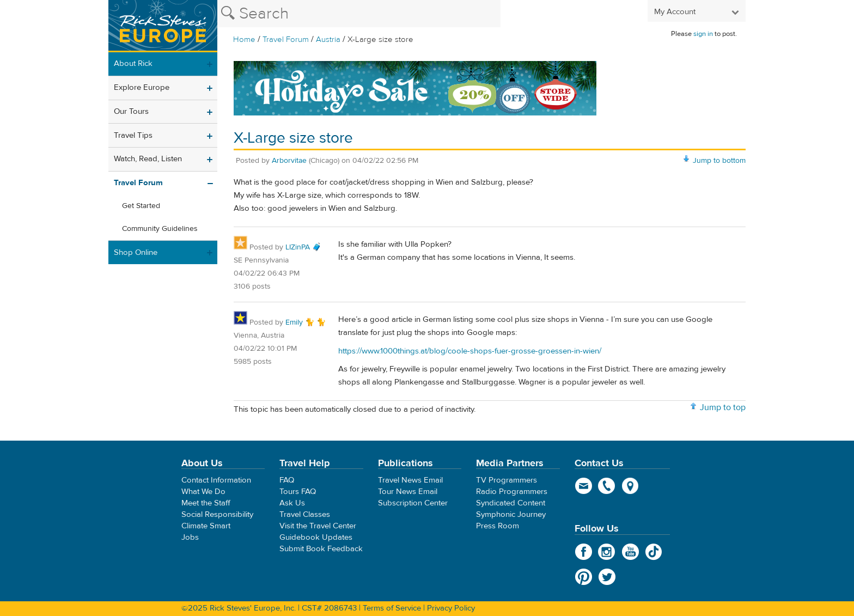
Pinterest (584, 577)
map (630, 486)
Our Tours (131, 111)
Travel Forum (286, 39)
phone (607, 486)
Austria (328, 39)
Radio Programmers (512, 492)
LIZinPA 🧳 (303, 247)
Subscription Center (413, 503)
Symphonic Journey (511, 514)
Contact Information (216, 480)
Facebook (584, 552)
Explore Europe (142, 87)
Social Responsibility (217, 514)
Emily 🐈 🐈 (306, 322)
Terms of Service (392, 608)
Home (244, 39)
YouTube (630, 552)
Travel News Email (410, 480)
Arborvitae (289, 161)
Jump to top (723, 407)
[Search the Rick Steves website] (359, 14)
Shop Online (136, 252)
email (584, 486)
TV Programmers (507, 480)
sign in (703, 34)
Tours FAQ (298, 492)
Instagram (607, 552)
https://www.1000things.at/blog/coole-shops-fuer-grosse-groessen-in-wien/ (470, 351)
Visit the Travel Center (318, 526)
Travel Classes (305, 514)
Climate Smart (206, 526)
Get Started (141, 206)
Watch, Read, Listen (148, 159)
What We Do (203, 492)
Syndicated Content (511, 503)
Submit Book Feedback (321, 549)
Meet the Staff (206, 503)
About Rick (133, 63)
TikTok (654, 552)
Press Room (498, 526)
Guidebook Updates (316, 537)
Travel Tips (133, 135)
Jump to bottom (719, 161)
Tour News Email (408, 492)
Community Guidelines (160, 229)
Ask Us (292, 503)
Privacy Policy (451, 608)
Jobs (190, 537)
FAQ (287, 480)
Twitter (607, 577)
